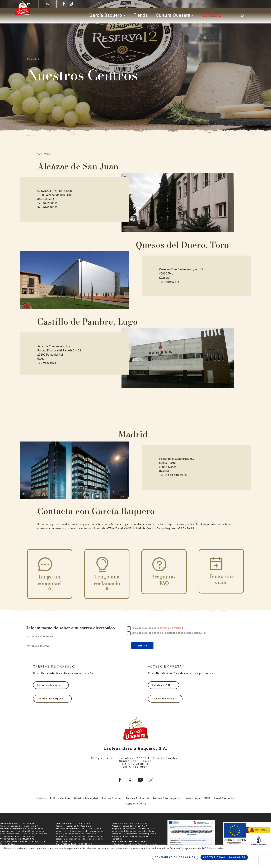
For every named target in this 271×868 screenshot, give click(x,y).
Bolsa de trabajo (49, 685)
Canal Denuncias (225, 799)
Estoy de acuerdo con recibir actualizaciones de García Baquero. (167, 633)
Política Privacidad (86, 799)
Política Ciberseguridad (167, 799)
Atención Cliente (135, 804)
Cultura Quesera (173, 16)
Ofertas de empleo (50, 699)
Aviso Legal (193, 799)
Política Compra (112, 799)
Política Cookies (60, 799)
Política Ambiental (137, 799)
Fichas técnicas (163, 699)
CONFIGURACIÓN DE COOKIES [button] (175, 857)
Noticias (41, 799)
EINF (207, 799)
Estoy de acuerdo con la (155, 628)
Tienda (141, 16)
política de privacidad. (171, 628)
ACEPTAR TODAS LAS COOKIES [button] (224, 857)
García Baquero (106, 16)
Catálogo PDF (161, 685)
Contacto (212, 16)
